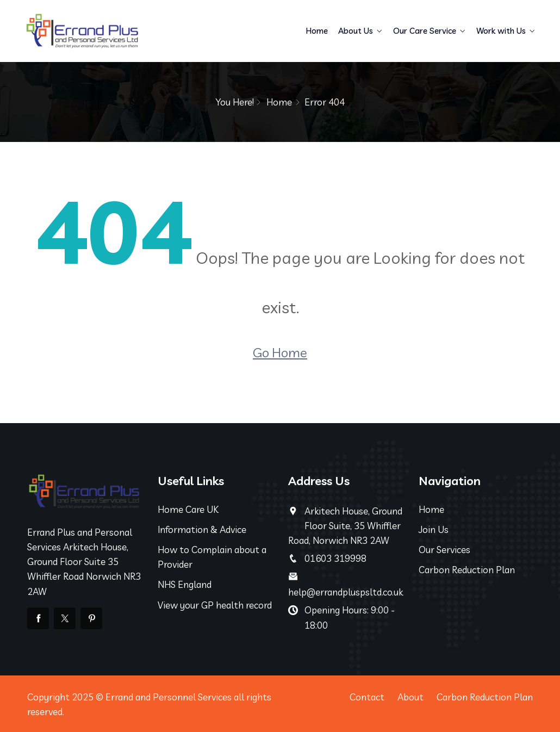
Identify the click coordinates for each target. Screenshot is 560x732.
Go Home (280, 352)
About (410, 697)
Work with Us (501, 31)
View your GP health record (215, 605)
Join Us (434, 529)
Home (317, 31)
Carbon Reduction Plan (467, 570)
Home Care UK (188, 509)
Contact (367, 697)
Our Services (444, 550)
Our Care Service (425, 31)
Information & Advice (202, 529)
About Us (356, 31)
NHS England (185, 584)
